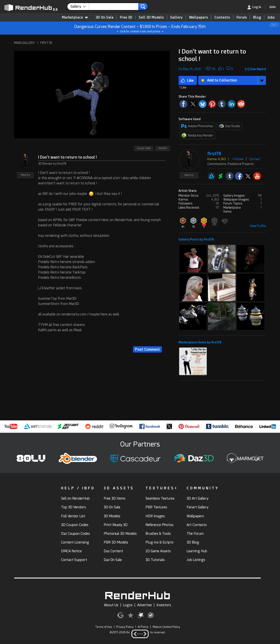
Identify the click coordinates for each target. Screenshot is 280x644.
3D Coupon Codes (75, 525)
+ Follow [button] (237, 159)
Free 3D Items (115, 498)
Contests (222, 17)
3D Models (112, 516)
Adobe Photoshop (197, 126)
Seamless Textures (160, 498)
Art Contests (197, 525)
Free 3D (126, 17)
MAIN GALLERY (24, 43)
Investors (164, 605)
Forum (242, 17)
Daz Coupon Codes (75, 534)
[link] (256, 7)
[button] (92, 94)
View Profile (258, 226)
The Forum (195, 534)
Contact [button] (255, 159)
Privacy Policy (125, 627)
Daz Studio (229, 126)
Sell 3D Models (151, 17)
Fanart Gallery (198, 507)
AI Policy (143, 627)
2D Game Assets (158, 551)
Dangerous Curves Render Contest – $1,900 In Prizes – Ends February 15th (140, 28)
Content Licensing (75, 542)
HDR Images (155, 516)
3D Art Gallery (198, 498)
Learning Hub (197, 551)
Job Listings (196, 560)
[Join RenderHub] (272, 7)
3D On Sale (105, 17)
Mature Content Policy (166, 627)
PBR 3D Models (116, 542)
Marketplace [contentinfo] (75, 17)
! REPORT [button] (163, 148)
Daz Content (113, 551)
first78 (214, 154)
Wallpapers (199, 17)
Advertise (144, 605)
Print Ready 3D (116, 525)
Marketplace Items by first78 (200, 342)
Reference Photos (159, 525)
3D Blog (193, 542)
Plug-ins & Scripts (159, 542)
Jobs (271, 17)
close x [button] (274, 25)
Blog (257, 17)
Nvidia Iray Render (197, 135)
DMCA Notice (71, 551)
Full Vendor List (73, 516)
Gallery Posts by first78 (196, 239)
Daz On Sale (113, 560)
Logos (128, 605)
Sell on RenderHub (75, 498)
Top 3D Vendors (73, 507)
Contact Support (74, 560)
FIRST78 (46, 43)
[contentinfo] (80, 7)
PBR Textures (156, 507)
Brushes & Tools (158, 534)
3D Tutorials (155, 560)
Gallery (176, 17)
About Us (111, 605)
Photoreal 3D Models (120, 534)
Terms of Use (104, 627)
